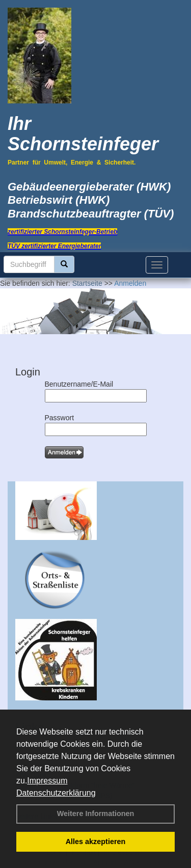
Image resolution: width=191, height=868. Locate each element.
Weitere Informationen (96, 813)
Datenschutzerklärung (56, 793)
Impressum (47, 781)
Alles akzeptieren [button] (96, 842)
